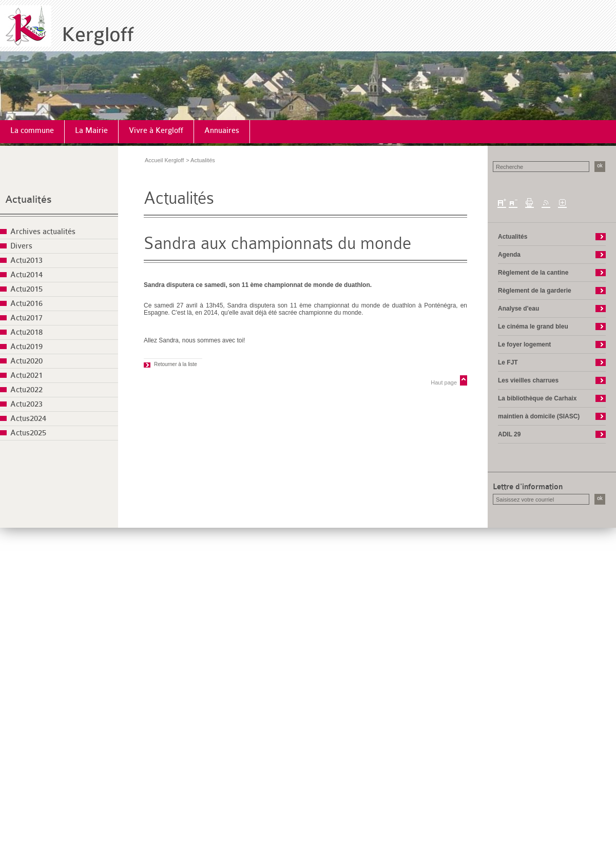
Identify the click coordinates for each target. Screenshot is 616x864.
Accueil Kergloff (164, 160)
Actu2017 (26, 318)
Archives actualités (43, 232)
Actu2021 (26, 376)
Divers (21, 246)
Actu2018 (26, 332)
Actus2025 (28, 433)
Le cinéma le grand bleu (533, 327)
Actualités (28, 199)
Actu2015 (26, 289)
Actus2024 (28, 419)
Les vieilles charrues (528, 380)
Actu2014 (26, 275)
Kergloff (98, 35)
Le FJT (508, 362)
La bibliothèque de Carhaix (537, 398)
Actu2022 (26, 390)
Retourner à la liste (176, 364)
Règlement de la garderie (535, 291)
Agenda (509, 255)
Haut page (444, 382)
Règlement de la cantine (533, 273)
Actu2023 (26, 404)
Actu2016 (26, 304)
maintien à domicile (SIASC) (539, 416)
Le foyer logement (524, 344)
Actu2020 (26, 361)
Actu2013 (26, 261)
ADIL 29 (509, 434)
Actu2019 (26, 347)
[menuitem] (32, 132)
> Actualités (200, 160)
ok (600, 166)
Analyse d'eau (518, 309)
